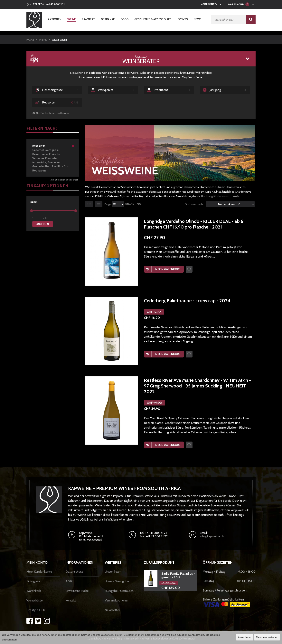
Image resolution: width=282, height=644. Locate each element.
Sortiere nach (194, 204)
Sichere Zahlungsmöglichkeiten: (226, 602)
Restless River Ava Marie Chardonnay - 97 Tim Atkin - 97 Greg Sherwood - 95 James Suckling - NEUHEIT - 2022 (197, 386)
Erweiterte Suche (77, 591)
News (198, 19)
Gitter (89, 204)
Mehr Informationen (267, 637)
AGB (69, 581)
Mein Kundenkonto (39, 572)
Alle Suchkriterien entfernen (64, 180)
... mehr (235, 196)
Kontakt (71, 600)
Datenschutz (74, 572)
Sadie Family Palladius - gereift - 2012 (178, 575)
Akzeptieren (245, 637)
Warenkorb (34, 591)
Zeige (108, 204)
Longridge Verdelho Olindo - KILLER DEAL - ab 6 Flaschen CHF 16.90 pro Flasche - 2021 (194, 224)
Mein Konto (209, 4)
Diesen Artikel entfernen (73, 147)
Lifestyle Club (36, 610)
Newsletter (112, 610)
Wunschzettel (189, 269)
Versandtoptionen (117, 600)
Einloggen (33, 581)
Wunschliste (35, 600)
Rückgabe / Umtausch (119, 591)
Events (183, 19)
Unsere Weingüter (117, 581)
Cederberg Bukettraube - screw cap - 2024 (187, 301)
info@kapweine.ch (212, 536)
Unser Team (113, 572)
